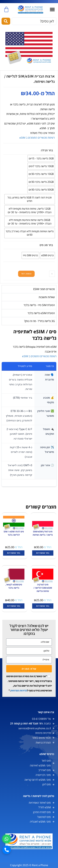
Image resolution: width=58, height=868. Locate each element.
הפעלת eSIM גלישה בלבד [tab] (41, 313)
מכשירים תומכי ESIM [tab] (44, 289)
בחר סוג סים (46, 245)
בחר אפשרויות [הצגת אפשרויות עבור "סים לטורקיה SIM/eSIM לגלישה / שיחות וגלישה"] (43, 606)
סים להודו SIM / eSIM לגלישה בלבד (14, 533)
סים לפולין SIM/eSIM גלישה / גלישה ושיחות (43, 533)
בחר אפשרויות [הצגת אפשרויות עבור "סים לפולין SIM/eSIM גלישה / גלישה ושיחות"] (43, 553)
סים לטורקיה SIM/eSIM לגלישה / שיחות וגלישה (43, 588)
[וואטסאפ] (7, 839)
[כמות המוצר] (52, 274)
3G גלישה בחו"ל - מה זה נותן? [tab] (39, 321)
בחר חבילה (47, 150)
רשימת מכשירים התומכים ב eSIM (37, 138)
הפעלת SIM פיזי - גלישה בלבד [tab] (39, 305)
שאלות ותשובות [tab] (47, 297)
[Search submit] (6, 21)
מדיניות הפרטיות (19, 690)
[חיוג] (7, 850)
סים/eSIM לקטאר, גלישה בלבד (14, 586)
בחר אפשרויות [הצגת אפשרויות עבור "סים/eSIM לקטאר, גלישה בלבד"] (14, 606)
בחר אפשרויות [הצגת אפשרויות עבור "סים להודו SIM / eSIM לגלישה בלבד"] (14, 553)
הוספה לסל (26, 274)
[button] (52, 10)
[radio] (41, 158)
